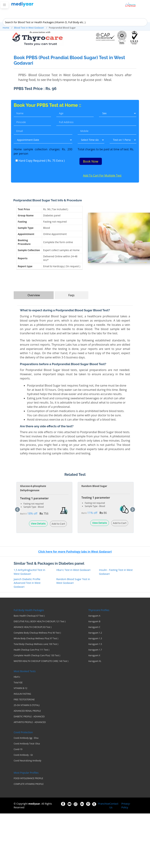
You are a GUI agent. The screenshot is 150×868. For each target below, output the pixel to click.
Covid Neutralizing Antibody (27, 761)
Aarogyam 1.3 (95, 639)
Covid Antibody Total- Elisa (27, 744)
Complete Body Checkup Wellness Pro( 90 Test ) (37, 633)
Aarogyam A (94, 616)
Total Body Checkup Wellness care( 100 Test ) (36, 644)
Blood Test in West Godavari (29, 28)
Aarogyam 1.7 (95, 650)
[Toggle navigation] (4, 5)
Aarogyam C (94, 627)
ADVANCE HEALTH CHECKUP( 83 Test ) (33, 627)
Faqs (72, 295)
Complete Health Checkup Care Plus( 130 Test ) (37, 656)
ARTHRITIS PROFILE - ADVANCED (30, 722)
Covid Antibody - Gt (23, 755)
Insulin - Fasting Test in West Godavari (116, 572)
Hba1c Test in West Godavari (73, 570)
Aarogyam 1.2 (95, 633)
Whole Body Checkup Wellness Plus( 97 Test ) (36, 639)
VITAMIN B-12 (20, 688)
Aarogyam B (94, 622)
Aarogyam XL (95, 661)
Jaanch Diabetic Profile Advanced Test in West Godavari (27, 583)
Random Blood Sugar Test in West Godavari (73, 581)
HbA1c (17, 677)
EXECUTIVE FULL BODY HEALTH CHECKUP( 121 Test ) (40, 622)
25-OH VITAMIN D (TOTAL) (27, 705)
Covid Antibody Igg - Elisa (26, 738)
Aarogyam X (94, 656)
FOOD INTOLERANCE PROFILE (28, 779)
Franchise (104, 804)
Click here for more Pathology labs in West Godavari (75, 552)
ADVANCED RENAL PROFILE (27, 711)
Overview (34, 295)
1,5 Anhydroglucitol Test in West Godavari (29, 572)
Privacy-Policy (126, 806)
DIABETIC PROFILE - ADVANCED (29, 717)
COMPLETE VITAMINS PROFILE (29, 784)
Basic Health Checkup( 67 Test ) (29, 616)
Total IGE (18, 683)
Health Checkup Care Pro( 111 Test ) (31, 650)
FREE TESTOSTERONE (24, 700)
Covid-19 (18, 750)
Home (6, 28)
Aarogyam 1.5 (95, 644)
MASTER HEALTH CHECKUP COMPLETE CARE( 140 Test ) (41, 661)
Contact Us (114, 806)
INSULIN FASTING (22, 694)
